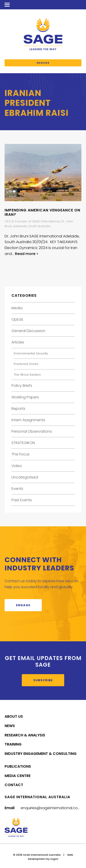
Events (17, 489)
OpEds (17, 319)
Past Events (22, 500)
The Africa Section (27, 375)
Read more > (27, 254)
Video (17, 466)
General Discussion (28, 331)
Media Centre (18, 776)
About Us (14, 716)
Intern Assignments (28, 420)
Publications (18, 766)
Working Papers (25, 397)
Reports (18, 409)
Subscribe (43, 680)
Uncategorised (25, 477)
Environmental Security (31, 353)
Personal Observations (32, 431)
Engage (43, 63)
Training (13, 744)
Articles (18, 342)
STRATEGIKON (23, 443)
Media (17, 308)
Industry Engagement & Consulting (41, 754)
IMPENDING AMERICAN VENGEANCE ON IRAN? (42, 212)
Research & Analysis (25, 735)
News (10, 726)
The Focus (21, 454)
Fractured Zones (26, 364)
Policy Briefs (22, 386)
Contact (14, 785)
